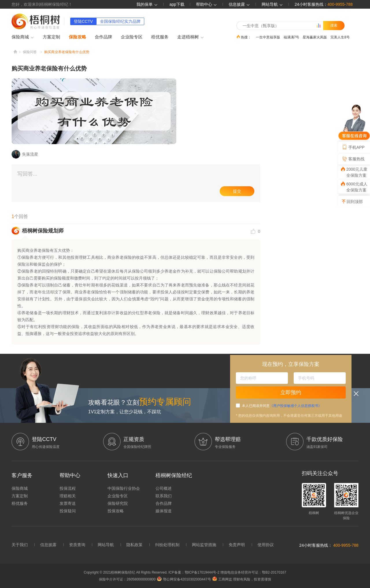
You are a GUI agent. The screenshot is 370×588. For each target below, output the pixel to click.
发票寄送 (68, 503)
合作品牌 (103, 37)
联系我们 (164, 496)
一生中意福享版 (268, 37)
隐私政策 (134, 545)
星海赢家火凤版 (315, 37)
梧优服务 (160, 37)
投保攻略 (116, 511)
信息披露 (239, 4)
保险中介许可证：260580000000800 (127, 579)
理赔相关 (68, 496)
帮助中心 (207, 4)
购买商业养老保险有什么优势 (67, 52)
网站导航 (106, 545)
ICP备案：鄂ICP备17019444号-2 (194, 572)
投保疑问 (68, 511)
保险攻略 (77, 37)
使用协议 (266, 545)
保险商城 (23, 37)
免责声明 (237, 545)
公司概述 (164, 488)
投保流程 (68, 488)
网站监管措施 (204, 545)
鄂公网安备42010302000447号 (184, 579)
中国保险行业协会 (124, 488)
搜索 (334, 25)
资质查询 (77, 545)
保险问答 (30, 52)
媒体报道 (164, 511)
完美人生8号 (340, 37)
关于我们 (20, 545)
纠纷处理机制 (167, 545)
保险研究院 (118, 503)
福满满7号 (292, 37)
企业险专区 (132, 37)
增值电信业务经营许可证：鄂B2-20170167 (253, 572)
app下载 (177, 4)
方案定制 (51, 37)
